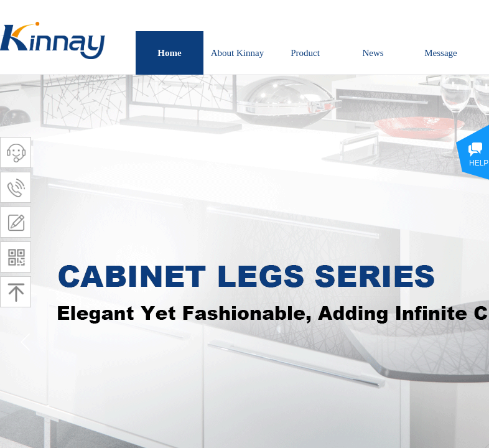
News (373, 53)
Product (305, 53)
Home (169, 53)
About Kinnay (237, 53)
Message (441, 53)
